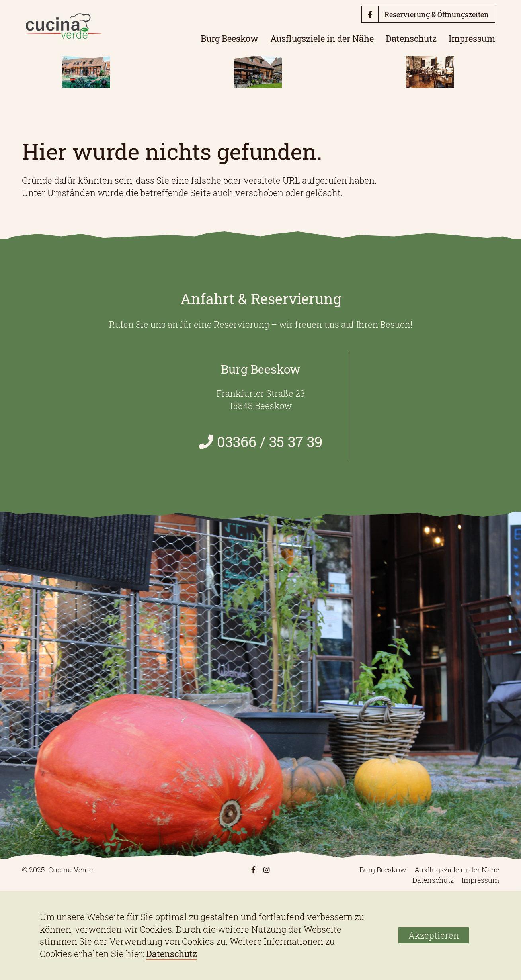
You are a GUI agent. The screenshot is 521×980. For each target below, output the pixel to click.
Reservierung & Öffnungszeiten (437, 14)
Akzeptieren (434, 935)
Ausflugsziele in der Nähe (322, 38)
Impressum (472, 38)
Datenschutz (411, 38)
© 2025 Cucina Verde (57, 870)
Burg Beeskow (229, 38)
